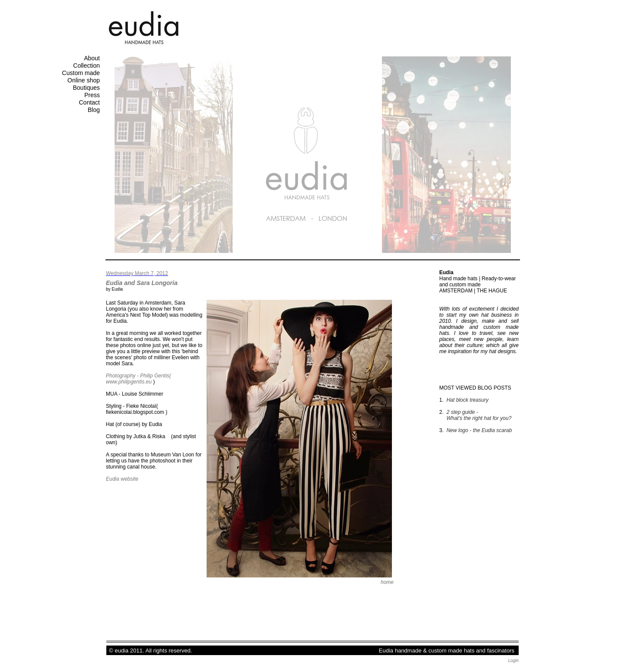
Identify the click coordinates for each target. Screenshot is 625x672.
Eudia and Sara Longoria (142, 283)
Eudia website (122, 479)
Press (92, 95)
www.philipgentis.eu (129, 382)
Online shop (84, 80)
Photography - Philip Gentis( (138, 376)
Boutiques (86, 88)
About (92, 58)
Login (513, 661)
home (387, 582)
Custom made (81, 73)
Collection (87, 66)
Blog (94, 110)
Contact (89, 102)
